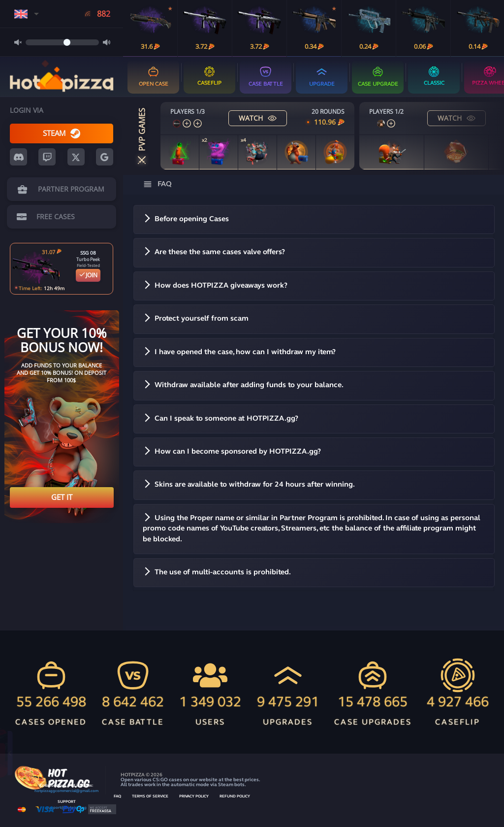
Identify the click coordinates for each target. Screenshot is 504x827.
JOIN (88, 275)
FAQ (117, 796)
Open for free (93, 753)
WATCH (258, 118)
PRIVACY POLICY (194, 796)
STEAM (62, 133)
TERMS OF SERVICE (150, 796)
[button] (314, 219)
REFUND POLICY (235, 796)
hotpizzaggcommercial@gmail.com (66, 791)
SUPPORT (67, 802)
